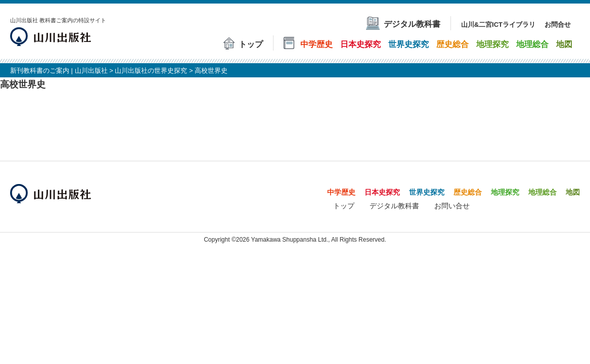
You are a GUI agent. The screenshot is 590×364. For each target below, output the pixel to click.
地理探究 (505, 192)
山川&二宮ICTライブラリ (498, 25)
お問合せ (558, 25)
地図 (573, 192)
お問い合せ (452, 206)
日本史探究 (382, 192)
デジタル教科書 (394, 206)
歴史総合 (468, 192)
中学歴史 (341, 192)
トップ (344, 206)
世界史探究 (427, 192)
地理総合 (542, 192)
